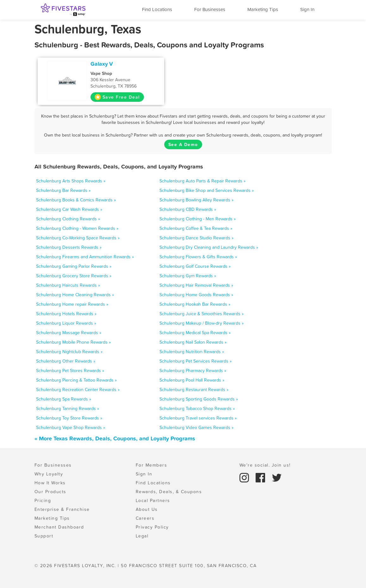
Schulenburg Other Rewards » (66, 361)
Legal (142, 536)
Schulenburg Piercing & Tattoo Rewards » (76, 380)
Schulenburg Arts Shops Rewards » (71, 181)
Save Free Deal (117, 97)
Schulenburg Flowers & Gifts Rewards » (198, 257)
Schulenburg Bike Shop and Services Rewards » (207, 190)
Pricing (43, 500)
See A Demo (183, 144)
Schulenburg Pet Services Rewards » (195, 361)
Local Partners (153, 500)
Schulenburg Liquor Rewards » (66, 323)
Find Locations (157, 9)
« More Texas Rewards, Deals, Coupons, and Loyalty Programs (115, 438)
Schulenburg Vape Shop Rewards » (71, 427)
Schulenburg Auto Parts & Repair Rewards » (202, 181)
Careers (145, 518)
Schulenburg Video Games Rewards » (196, 427)
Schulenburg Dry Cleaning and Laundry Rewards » (209, 247)
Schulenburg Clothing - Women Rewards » (77, 228)
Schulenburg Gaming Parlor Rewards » (74, 266)
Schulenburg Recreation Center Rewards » (78, 389)
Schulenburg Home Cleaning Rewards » (75, 295)
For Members (152, 465)
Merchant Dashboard (59, 527)
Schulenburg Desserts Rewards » (69, 247)
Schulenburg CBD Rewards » (188, 209)
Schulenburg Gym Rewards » (188, 276)
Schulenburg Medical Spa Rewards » (195, 333)
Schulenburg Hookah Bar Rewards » (195, 304)
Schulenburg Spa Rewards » (64, 399)
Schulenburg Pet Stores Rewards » (70, 371)
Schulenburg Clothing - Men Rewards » (198, 219)
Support (44, 536)
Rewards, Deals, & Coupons (169, 492)
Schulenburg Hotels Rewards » (66, 314)
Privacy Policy (152, 527)
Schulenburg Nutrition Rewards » (192, 352)
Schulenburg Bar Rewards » (63, 190)
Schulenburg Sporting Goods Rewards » (199, 399)
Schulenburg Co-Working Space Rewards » (78, 238)
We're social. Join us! (265, 465)
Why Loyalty (49, 474)
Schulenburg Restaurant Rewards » (194, 389)
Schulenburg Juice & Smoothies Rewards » (202, 314)
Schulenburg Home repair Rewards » (72, 304)
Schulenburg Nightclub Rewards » (69, 352)
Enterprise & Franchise (62, 509)
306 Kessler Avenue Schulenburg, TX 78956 (125, 80)
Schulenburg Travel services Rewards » (198, 418)
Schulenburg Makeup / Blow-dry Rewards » (202, 323)
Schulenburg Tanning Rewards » (68, 408)
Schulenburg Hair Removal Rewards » (196, 285)
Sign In (307, 9)
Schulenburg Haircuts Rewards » (68, 285)
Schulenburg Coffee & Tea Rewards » (196, 228)
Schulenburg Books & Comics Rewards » (76, 200)
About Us (147, 509)
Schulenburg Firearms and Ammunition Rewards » (85, 257)
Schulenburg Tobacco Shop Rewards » (197, 408)
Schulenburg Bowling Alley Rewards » (196, 200)
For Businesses (210, 9)
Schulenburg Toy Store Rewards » (69, 418)
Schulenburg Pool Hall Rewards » (192, 380)
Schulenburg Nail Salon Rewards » (193, 342)
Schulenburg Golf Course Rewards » (195, 266)
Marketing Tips (263, 9)
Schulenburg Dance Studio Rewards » (196, 238)
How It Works (50, 483)
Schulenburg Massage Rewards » (69, 333)
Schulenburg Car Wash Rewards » (69, 209)
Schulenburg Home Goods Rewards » (196, 295)
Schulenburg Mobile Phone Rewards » (73, 342)
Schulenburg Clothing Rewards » (68, 219)
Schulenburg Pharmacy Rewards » (193, 371)
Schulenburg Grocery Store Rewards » (74, 276)
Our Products (50, 492)
